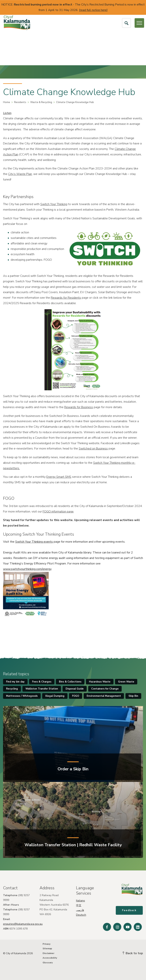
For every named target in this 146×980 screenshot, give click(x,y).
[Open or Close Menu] (139, 23)
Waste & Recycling (41, 102)
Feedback (129, 911)
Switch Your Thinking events (34, 542)
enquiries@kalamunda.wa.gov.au (23, 924)
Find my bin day (15, 682)
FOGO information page (58, 512)
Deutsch (81, 915)
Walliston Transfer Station (42, 689)
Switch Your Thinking (54, 204)
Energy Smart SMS (59, 477)
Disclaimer (48, 953)
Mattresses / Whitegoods (22, 696)
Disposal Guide (75, 689)
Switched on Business (93, 449)
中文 (79, 905)
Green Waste (126, 682)
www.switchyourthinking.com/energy (27, 569)
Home (7, 102)
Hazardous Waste (100, 682)
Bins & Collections (70, 682)
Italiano (81, 901)
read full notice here (93, 10)
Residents (20, 102)
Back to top (133, 953)
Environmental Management (104, 696)
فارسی (80, 910)
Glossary (48, 963)
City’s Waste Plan (20, 174)
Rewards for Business (79, 407)
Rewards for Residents (66, 298)
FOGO (76, 696)
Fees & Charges (42, 682)
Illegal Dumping (55, 696)
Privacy (46, 944)
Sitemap (47, 949)
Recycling (12, 689)
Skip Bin (133, 696)
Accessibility (50, 958)
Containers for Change (105, 689)
